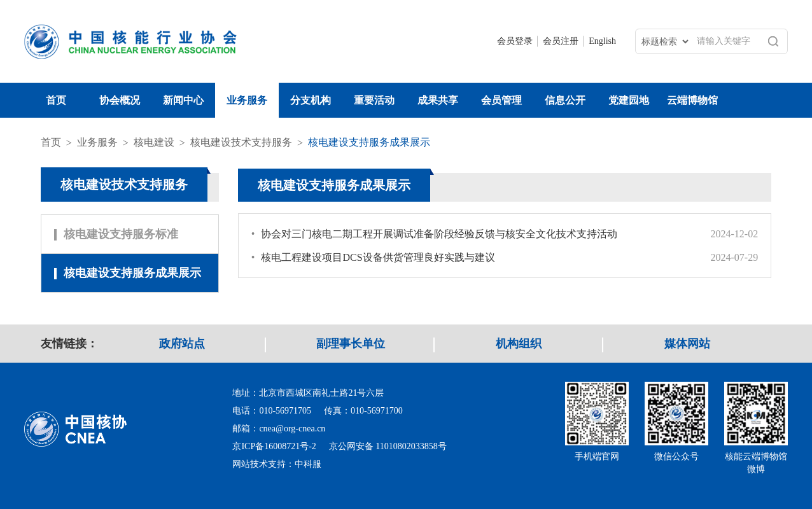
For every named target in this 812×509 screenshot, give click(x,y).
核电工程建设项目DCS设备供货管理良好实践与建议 (373, 257)
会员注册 (561, 41)
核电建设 (154, 142)
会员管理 (501, 100)
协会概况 (120, 100)
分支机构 (311, 100)
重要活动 (374, 100)
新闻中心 (183, 100)
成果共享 (438, 100)
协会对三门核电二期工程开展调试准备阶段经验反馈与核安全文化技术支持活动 (435, 234)
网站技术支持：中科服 (277, 464)
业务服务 (247, 100)
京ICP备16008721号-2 (274, 446)
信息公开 (565, 100)
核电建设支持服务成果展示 (369, 142)
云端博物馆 (692, 100)
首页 (56, 100)
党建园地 (629, 100)
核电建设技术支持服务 (241, 142)
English (602, 41)
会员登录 (515, 41)
